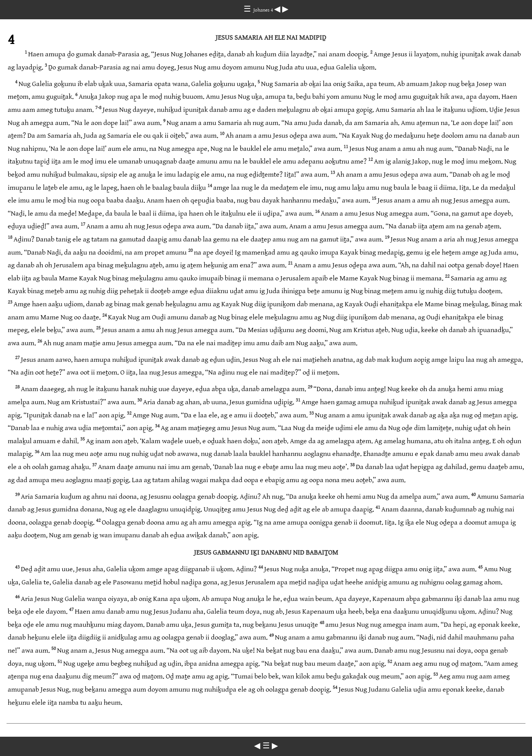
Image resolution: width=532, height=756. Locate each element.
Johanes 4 (264, 10)
